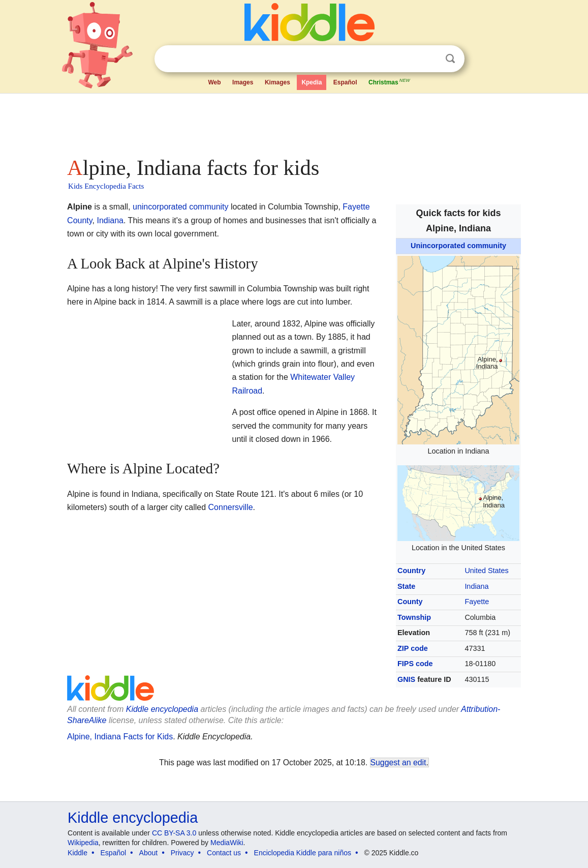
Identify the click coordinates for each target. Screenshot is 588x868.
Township (414, 617)
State (406, 586)
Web (215, 82)
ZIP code (413, 648)
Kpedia (312, 82)
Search (450, 59)
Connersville (231, 507)
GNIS (406, 679)
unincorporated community (181, 207)
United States (486, 571)
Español (345, 82)
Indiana (476, 586)
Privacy (182, 853)
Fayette (477, 602)
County (410, 602)
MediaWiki (227, 843)
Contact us (224, 853)
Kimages (277, 82)
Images (243, 82)
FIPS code (415, 664)
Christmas (390, 81)
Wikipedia (83, 843)
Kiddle (78, 853)
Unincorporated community (458, 246)
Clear (429, 59)
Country (411, 571)
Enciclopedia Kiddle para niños (303, 853)
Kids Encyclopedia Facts (106, 186)
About (149, 853)
